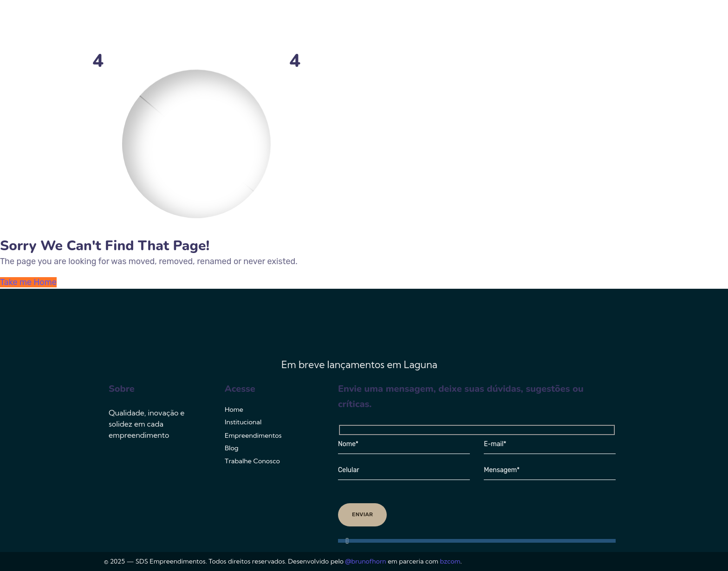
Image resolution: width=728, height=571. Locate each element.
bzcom (450, 561)
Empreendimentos (456, 26)
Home (328, 26)
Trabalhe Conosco (579, 26)
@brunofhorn (365, 561)
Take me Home (28, 282)
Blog (521, 26)
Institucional (379, 26)
